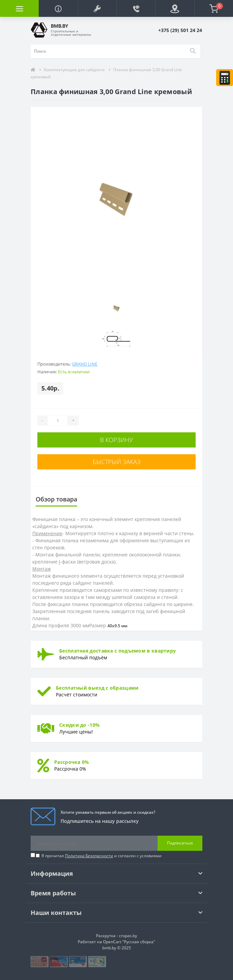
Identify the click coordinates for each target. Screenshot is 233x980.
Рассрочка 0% (72, 762)
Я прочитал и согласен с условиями (102, 856)
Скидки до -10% (79, 725)
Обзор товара (56, 499)
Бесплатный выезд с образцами (97, 688)
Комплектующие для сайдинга (74, 70)
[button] (97, 8)
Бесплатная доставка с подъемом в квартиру (118, 651)
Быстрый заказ (116, 462)
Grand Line (85, 364)
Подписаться (180, 843)
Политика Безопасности (89, 856)
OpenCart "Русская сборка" (129, 942)
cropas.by (128, 936)
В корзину (116, 440)
